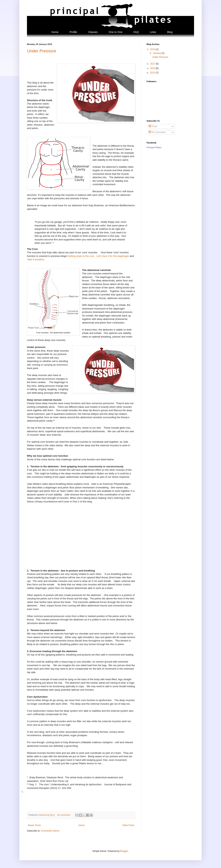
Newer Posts (34, 825)
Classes (93, 32)
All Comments (157, 132)
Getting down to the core (81, 256)
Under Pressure (42, 51)
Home (55, 32)
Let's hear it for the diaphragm (113, 256)
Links (153, 32)
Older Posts (128, 825)
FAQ (136, 32)
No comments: (64, 815)
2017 (153, 64)
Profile (73, 32)
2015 (153, 73)
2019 (153, 49)
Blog (170, 32)
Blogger (124, 851)
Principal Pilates (154, 147)
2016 (153, 68)
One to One (115, 32)
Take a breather (36, 259)
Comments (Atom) (50, 831)
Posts (153, 126)
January (157, 53)
